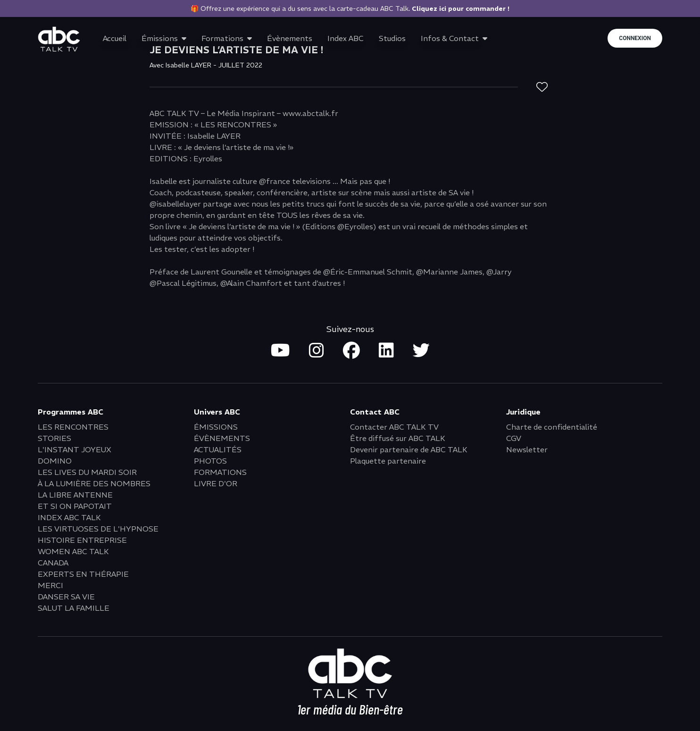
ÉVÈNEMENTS (222, 438)
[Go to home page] (59, 39)
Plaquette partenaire (388, 461)
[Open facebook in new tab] (351, 351)
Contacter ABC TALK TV (394, 427)
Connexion (635, 38)
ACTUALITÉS (218, 449)
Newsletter (527, 449)
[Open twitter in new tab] (421, 351)
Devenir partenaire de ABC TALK (409, 449)
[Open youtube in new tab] (280, 351)
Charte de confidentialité (552, 427)
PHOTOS (210, 461)
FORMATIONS (220, 472)
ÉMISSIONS (216, 427)
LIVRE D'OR (216, 483)
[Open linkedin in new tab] (386, 351)
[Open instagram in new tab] (317, 351)
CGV (514, 438)
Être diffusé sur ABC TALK (398, 438)
